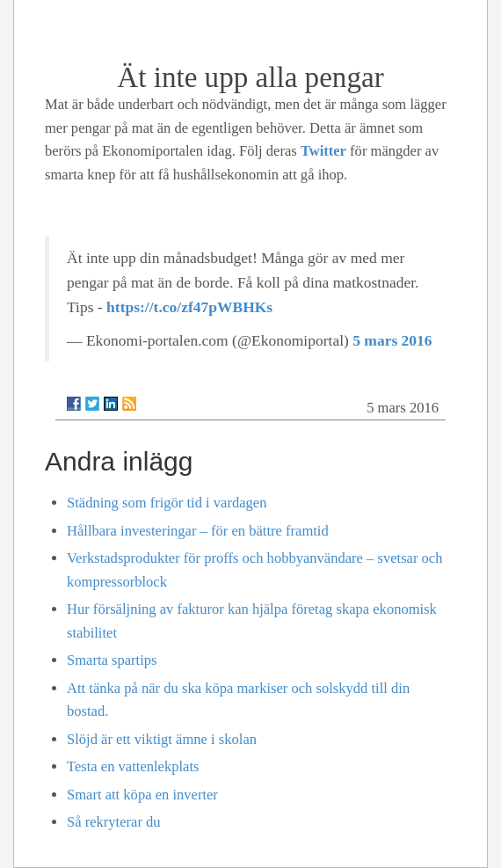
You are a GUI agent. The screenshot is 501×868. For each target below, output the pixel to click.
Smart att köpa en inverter (142, 795)
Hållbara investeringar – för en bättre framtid (198, 531)
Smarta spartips (112, 660)
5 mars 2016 (392, 340)
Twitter (323, 151)
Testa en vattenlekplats (133, 766)
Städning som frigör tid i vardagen (167, 503)
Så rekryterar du (114, 822)
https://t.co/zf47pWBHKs (189, 307)
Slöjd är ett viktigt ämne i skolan (162, 739)
